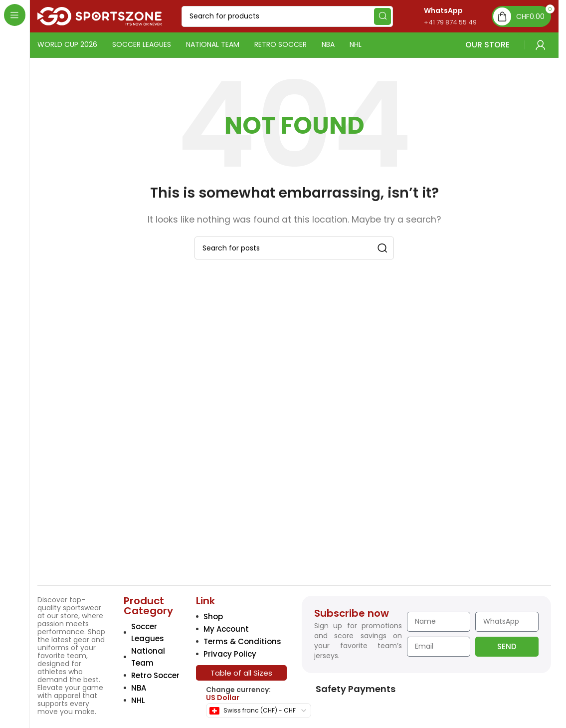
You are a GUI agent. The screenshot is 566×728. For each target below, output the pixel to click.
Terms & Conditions (242, 641)
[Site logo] (99, 16)
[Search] (287, 16)
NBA (139, 688)
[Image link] (106, 505)
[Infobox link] (440, 16)
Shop (213, 616)
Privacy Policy (230, 654)
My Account (226, 629)
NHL (138, 700)
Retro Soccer (155, 675)
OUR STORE (481, 45)
